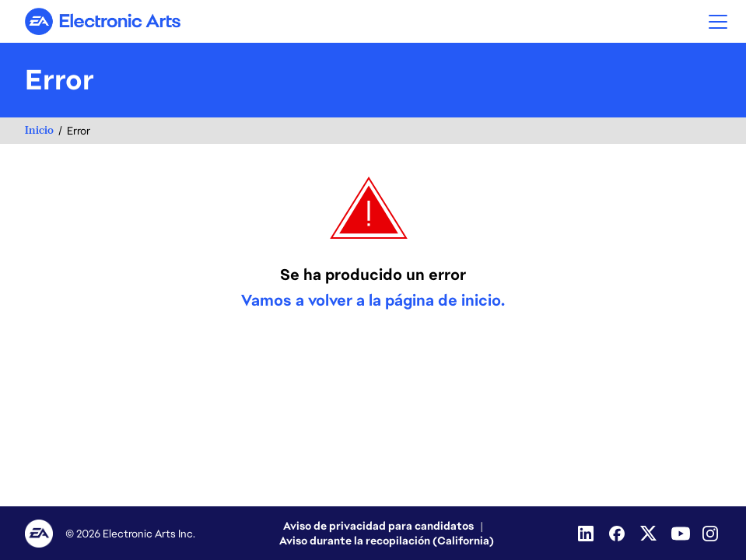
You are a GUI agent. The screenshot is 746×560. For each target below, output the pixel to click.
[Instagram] (712, 534)
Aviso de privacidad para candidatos (378, 526)
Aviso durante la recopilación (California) (387, 541)
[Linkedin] (587, 534)
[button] (718, 21)
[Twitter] (650, 534)
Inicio (39, 130)
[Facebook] (618, 534)
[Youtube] (681, 534)
